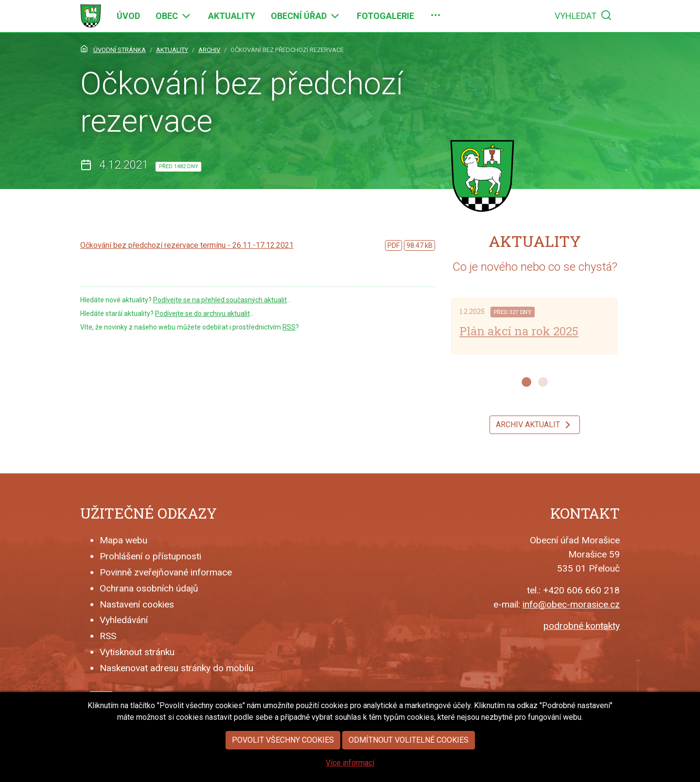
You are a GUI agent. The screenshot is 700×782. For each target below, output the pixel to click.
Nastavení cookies (137, 604)
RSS (289, 327)
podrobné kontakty (582, 626)
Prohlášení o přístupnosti (150, 556)
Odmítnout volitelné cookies (409, 752)
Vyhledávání (124, 620)
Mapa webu (123, 540)
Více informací (350, 775)
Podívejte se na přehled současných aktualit (220, 300)
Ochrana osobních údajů (149, 588)
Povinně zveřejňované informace (166, 572)
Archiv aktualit (535, 425)
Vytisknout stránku (137, 652)
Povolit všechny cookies (283, 752)
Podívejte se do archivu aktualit (202, 313)
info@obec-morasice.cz (571, 604)
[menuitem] (128, 16)
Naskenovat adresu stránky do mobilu (176, 668)
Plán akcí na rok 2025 (519, 331)
